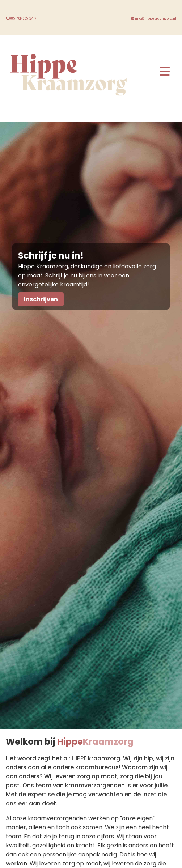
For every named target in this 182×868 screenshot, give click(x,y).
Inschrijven (41, 299)
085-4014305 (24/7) (22, 19)
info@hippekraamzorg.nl (154, 19)
